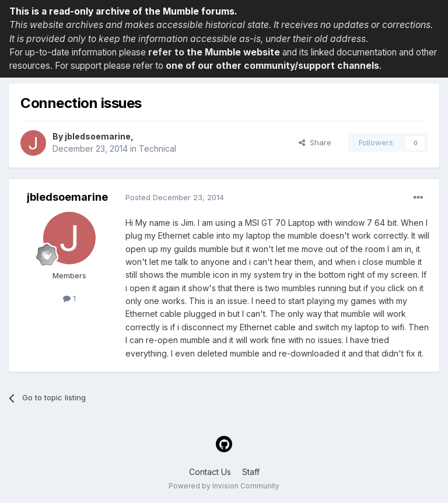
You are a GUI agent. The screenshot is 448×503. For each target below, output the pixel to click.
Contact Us (210, 472)
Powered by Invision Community (224, 486)
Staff (251, 472)
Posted (175, 197)
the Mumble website (233, 52)
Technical (157, 149)
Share (315, 142)
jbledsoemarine (98, 136)
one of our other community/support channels (272, 66)
